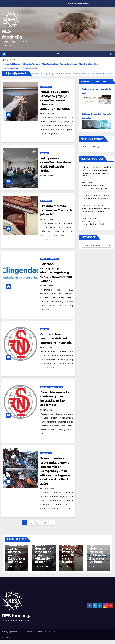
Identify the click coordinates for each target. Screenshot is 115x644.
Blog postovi (46, 87)
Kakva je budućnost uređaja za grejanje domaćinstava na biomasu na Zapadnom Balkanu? (55, 100)
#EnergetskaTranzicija (31, 64)
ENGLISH (85, 3)
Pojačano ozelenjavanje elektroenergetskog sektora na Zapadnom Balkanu (56, 272)
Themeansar (7, 637)
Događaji (44, 153)
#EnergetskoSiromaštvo (88, 64)
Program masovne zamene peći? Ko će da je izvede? (56, 210)
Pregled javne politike (50, 259)
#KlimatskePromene (10, 68)
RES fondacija (17, 616)
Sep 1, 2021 (48, 410)
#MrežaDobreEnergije (29, 68)
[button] (111, 54)
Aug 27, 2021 (48, 489)
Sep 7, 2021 (48, 348)
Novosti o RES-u (56, 387)
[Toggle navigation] (58, 54)
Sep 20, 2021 (48, 114)
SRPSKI (77, 3)
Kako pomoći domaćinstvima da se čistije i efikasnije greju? (94, 186)
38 (45, 523)
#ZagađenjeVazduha (50, 64)
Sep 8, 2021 (48, 286)
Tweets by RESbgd (91, 146)
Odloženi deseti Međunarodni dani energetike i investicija (56, 338)
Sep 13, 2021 (48, 220)
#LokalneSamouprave (68, 64)
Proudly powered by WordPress (18, 632)
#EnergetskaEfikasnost (11, 64)
